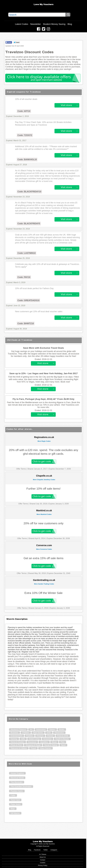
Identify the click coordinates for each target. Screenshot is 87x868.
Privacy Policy (43, 865)
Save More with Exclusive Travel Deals (43, 348)
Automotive (41, 730)
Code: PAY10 (24, 277)
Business (14, 733)
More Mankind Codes (44, 514)
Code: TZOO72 (25, 135)
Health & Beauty (62, 739)
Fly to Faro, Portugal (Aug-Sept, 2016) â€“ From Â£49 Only (43, 399)
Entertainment (16, 736)
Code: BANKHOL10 (27, 159)
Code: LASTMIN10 (26, 253)
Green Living (34, 739)
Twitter (46, 850)
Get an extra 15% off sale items (43, 558)
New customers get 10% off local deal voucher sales (39, 311)
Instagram (54, 850)
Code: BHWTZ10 (26, 323)
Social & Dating (51, 745)
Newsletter (36, 24)
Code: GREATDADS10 (28, 300)
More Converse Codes (44, 549)
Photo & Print (16, 745)
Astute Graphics (17, 773)
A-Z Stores (43, 854)
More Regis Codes (44, 441)
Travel (33, 748)
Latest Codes (22, 24)
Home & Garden (17, 742)
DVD (49, 733)
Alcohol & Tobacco (18, 730)
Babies (52, 730)
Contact (43, 860)
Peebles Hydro (17, 791)
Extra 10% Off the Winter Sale (43, 593)
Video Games (45, 748)
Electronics (59, 733)
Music (54, 742)
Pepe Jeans (16, 804)
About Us (43, 857)
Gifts (23, 739)
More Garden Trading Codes (44, 584)
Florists (50, 736)
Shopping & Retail (33, 745)
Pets (62, 742)
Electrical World (17, 778)
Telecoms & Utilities (19, 748)
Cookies (43, 863)
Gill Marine (15, 813)
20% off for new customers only (43, 523)
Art (31, 730)
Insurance (32, 742)
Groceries (47, 739)
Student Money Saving (54, 24)
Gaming (14, 739)
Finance (40, 736)
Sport (63, 745)
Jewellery (44, 742)
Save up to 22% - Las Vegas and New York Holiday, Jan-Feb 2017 (44, 373)
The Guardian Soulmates (21, 787)
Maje (13, 809)
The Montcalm (17, 782)
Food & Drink (63, 736)
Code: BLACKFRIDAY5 (29, 224)
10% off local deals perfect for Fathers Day (34, 288)
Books (62, 730)
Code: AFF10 (24, 111)
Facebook (37, 850)
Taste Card (15, 800)
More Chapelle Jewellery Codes (44, 480)
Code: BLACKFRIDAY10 (29, 192)
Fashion (30, 736)
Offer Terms (21, 469)
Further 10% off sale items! (44, 489)
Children (26, 733)
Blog (70, 24)
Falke (13, 795)
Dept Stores (38, 733)
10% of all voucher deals (26, 99)
